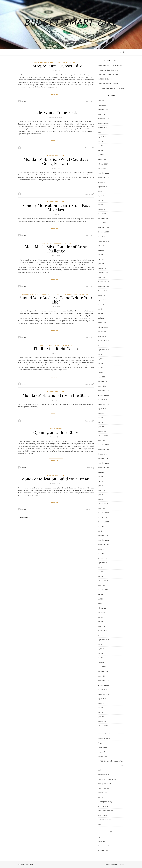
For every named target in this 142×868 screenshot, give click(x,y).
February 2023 (103, 273)
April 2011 (101, 599)
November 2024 (103, 178)
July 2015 (101, 526)
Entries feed (102, 841)
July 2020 (101, 413)
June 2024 (101, 200)
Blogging (101, 743)
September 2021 (103, 350)
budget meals (102, 747)
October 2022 (102, 291)
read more (56, 94)
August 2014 (102, 549)
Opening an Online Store (56, 432)
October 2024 (102, 182)
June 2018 (101, 477)
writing (100, 824)
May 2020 (101, 422)
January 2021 (102, 386)
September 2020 (103, 404)
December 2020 (103, 390)
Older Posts (24, 517)
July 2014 (101, 554)
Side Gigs (101, 797)
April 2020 (101, 427)
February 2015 (103, 535)
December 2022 (103, 282)
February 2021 (103, 381)
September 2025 (103, 132)
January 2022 (102, 332)
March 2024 (102, 214)
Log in (100, 837)
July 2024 (101, 196)
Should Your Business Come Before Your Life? (56, 300)
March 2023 (102, 268)
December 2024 (103, 173)
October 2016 (102, 517)
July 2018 (101, 472)
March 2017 (102, 499)
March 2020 (102, 431)
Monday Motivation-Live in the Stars (56, 395)
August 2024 (102, 191)
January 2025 (102, 168)
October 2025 (102, 128)
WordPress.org (103, 850)
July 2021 (101, 359)
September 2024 (103, 187)
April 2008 (101, 717)
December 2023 (103, 227)
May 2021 (101, 368)
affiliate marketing (104, 738)
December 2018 (103, 463)
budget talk (101, 752)
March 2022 (102, 322)
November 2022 (103, 286)
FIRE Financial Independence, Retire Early (62, 62)
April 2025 (101, 155)
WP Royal (30, 864)
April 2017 (101, 495)
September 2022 (103, 295)
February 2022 (103, 327)
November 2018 (103, 467)
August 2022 (102, 300)
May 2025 (101, 150)
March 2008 (102, 721)
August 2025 (102, 137)
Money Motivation (104, 788)
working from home (56, 109)
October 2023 (102, 236)
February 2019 (103, 458)
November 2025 (103, 123)
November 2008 (103, 685)
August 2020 (102, 409)
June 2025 (101, 146)
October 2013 (102, 558)
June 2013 (101, 572)
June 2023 (101, 255)
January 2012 (102, 585)
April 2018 (101, 486)
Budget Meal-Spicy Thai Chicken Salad (110, 65)
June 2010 (101, 617)
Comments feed (103, 846)
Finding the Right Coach (56, 349)
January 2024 (102, 223)
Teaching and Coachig (62, 345)
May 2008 (101, 712)
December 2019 (103, 445)
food (99, 770)
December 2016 (103, 513)
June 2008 (101, 708)
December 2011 (103, 590)
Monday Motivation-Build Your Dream (56, 479)
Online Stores (56, 429)
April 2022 (101, 318)
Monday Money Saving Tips (107, 779)
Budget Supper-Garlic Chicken (108, 83)
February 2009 (103, 671)
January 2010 (102, 626)
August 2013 (102, 567)
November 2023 (103, 232)
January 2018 (102, 490)
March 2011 (102, 603)
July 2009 (101, 649)
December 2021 (103, 336)
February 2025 (103, 164)
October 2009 (102, 635)
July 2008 (101, 703)
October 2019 (102, 454)
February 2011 (103, 608)
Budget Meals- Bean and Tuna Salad (111, 88)
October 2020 (102, 400)
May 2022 (101, 313)
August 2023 (102, 245)
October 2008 (102, 690)
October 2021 (102, 345)
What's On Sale (103, 815)
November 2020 (103, 395)
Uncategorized (103, 806)
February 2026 (103, 110)
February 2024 (103, 218)
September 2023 (103, 241)
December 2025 (103, 119)
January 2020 (102, 440)
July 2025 (101, 141)
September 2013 (103, 563)
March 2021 (102, 377)
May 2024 (101, 205)
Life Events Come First (56, 112)
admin (24, 101)
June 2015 (101, 531)
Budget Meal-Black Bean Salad (108, 70)
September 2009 (103, 640)
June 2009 (101, 653)
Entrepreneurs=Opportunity (56, 66)
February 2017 (103, 504)
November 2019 (103, 449)
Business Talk (37, 62)
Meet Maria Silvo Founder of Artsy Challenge (56, 249)
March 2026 (102, 105)
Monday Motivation (56, 156)
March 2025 (102, 159)
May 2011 (101, 594)
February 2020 (103, 436)
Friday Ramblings (103, 774)
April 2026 (101, 100)
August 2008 (102, 699)
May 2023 (101, 259)
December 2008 (103, 680)
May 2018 (101, 481)
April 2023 (101, 264)
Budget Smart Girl (71, 23)
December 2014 (103, 540)
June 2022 (101, 309)
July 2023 (101, 250)
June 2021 (101, 363)
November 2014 (103, 545)
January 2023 (102, 277)
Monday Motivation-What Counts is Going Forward (56, 161)
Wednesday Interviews (106, 811)
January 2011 (102, 612)
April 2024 (101, 209)
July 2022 (101, 304)
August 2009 (102, 644)
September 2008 (103, 694)
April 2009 (101, 662)
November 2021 (103, 341)
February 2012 (103, 581)
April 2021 (101, 372)
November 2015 (103, 522)
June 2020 (101, 418)
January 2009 (102, 676)
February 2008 (103, 726)
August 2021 (102, 354)
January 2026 (102, 114)
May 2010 (101, 622)
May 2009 (101, 658)
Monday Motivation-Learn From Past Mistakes (56, 207)
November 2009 (103, 631)
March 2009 (102, 667)
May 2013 (101, 576)
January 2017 (102, 508)
